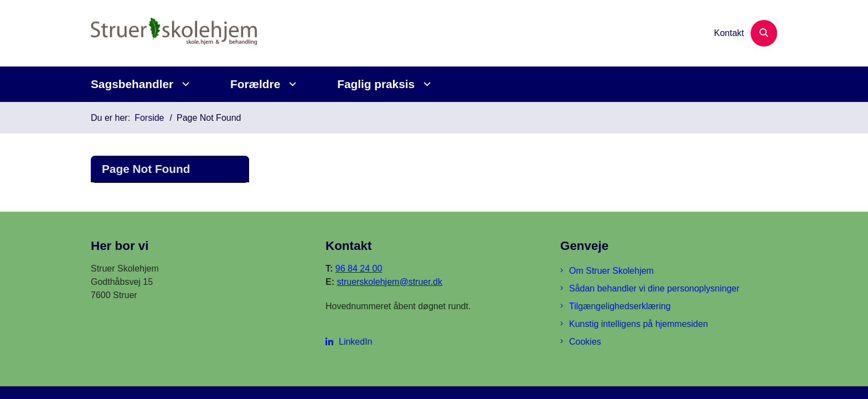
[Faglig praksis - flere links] (425, 84)
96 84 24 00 (359, 268)
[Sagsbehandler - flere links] (184, 84)
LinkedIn (356, 342)
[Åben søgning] (764, 33)
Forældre (255, 84)
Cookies (585, 342)
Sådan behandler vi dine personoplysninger (654, 288)
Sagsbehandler (132, 84)
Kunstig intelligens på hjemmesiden (639, 324)
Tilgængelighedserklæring (620, 306)
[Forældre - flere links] (291, 84)
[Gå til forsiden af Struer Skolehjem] (174, 33)
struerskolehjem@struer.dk (389, 282)
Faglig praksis (376, 84)
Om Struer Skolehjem (611, 271)
